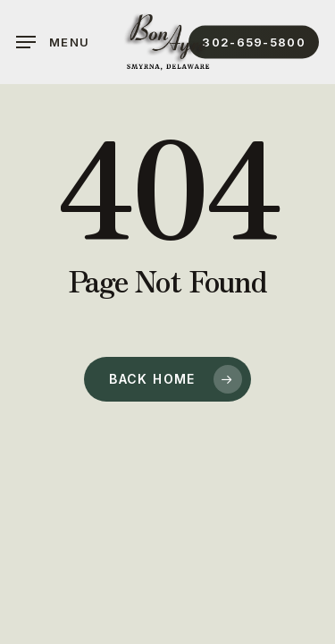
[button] (53, 42)
